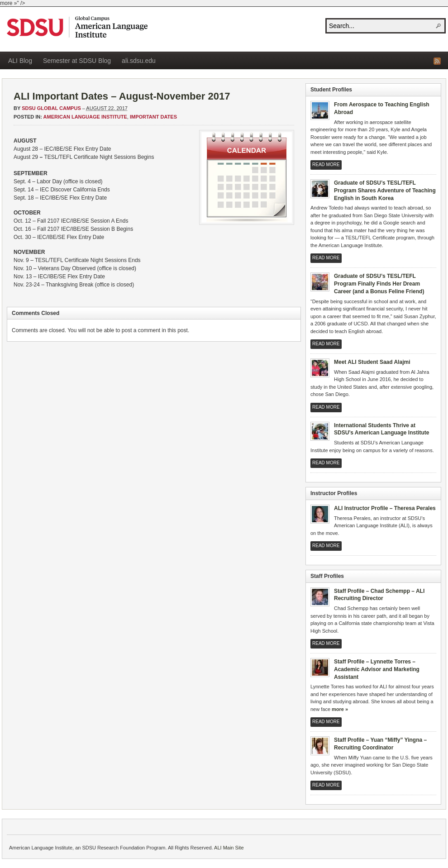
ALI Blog (20, 61)
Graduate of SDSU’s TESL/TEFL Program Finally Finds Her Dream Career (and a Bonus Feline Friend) (379, 284)
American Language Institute (85, 117)
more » (340, 709)
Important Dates (153, 117)
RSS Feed (437, 61)
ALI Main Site (229, 848)
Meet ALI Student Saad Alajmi (372, 362)
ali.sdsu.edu (139, 61)
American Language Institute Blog (77, 27)
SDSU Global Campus (51, 108)
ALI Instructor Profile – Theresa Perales (385, 508)
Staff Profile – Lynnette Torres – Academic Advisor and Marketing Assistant (377, 669)
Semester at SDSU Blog (77, 61)
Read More (326, 165)
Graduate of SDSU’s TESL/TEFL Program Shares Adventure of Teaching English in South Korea (385, 191)
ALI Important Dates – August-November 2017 (122, 96)
